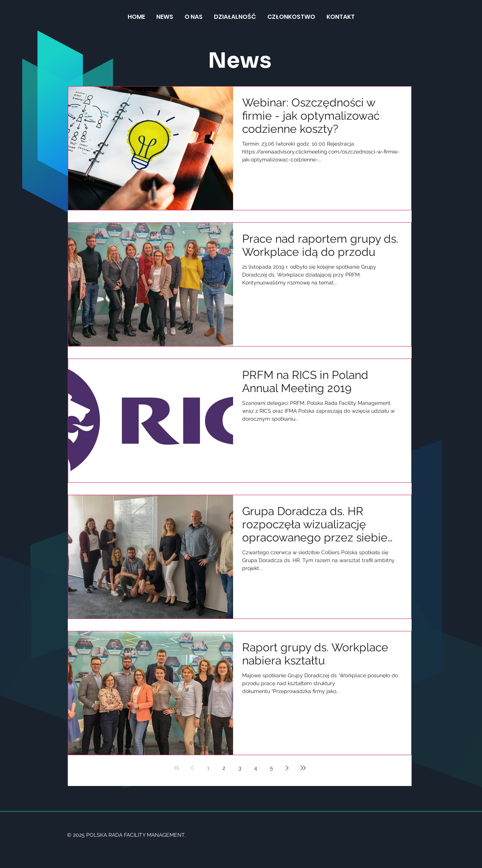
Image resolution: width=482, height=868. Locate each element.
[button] (235, 17)
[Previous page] (192, 768)
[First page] (177, 768)
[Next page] (287, 768)
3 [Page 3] (240, 768)
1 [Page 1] (208, 768)
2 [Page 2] (224, 768)
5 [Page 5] (272, 768)
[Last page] (303, 768)
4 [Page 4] (256, 768)
